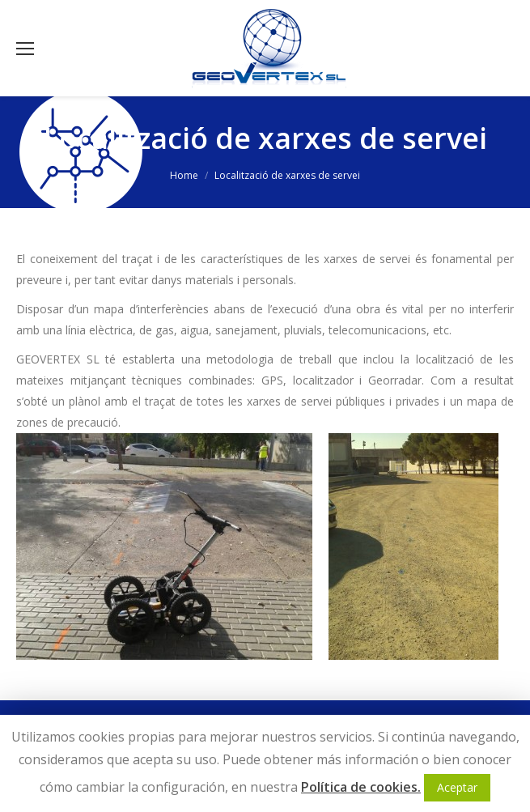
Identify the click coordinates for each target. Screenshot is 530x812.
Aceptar (457, 787)
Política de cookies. (361, 787)
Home (184, 175)
